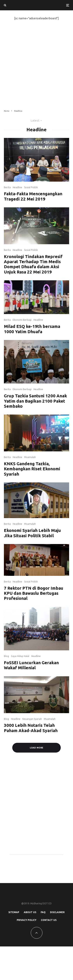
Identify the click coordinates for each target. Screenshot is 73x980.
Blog (6, 656)
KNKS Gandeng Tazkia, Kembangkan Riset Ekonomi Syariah (32, 469)
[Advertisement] (36, 65)
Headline (17, 187)
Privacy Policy (27, 920)
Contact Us (49, 920)
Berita (7, 187)
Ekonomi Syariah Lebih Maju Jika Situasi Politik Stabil (32, 533)
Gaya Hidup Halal (20, 656)
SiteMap (14, 912)
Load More (37, 748)
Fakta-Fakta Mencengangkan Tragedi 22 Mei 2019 (33, 196)
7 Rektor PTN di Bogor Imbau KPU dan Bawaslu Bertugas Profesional (34, 593)
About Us (30, 912)
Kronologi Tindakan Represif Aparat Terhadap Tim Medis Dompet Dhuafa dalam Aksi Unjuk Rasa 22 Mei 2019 (33, 264)
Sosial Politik (31, 187)
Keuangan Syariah (32, 719)
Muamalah (30, 457)
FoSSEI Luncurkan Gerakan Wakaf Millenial (31, 665)
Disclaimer (57, 912)
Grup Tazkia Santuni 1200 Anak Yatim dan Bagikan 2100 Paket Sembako (35, 401)
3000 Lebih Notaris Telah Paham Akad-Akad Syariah (31, 728)
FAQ (43, 912)
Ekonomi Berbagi (22, 320)
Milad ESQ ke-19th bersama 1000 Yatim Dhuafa (32, 329)
